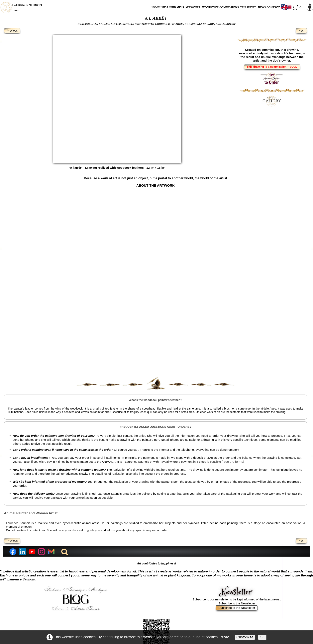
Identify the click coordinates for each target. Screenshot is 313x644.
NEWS (262, 7)
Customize (245, 637)
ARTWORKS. (193, 7)
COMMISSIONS (229, 7)
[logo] (21, 7)
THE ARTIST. (249, 7)
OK (262, 637)
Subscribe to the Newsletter (237, 548)
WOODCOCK (210, 7)
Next (301, 31)
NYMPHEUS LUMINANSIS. (168, 7)
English (293, 8)
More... (226, 637)
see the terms (233, 402)
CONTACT (273, 7)
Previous (12, 31)
